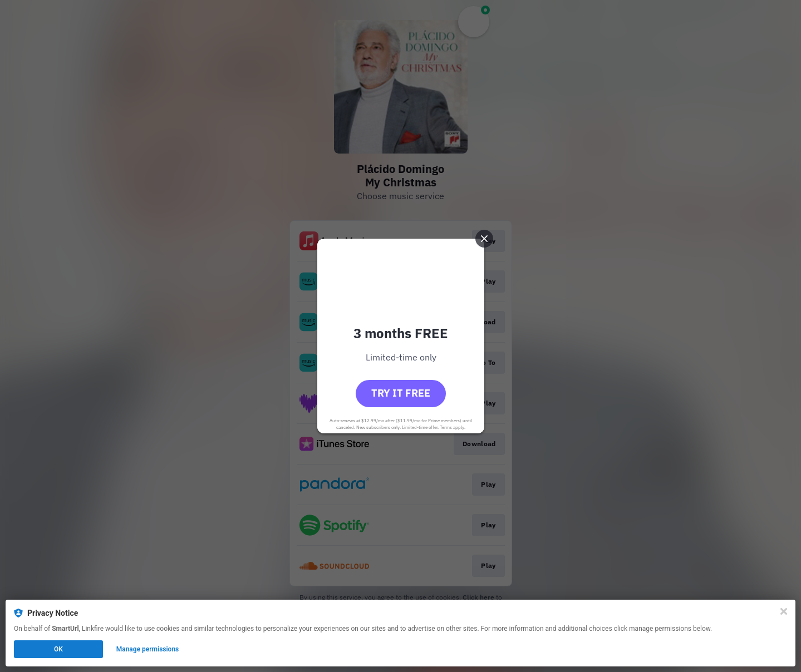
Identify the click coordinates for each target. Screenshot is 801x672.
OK (58, 649)
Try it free (401, 393)
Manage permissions (148, 649)
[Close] (784, 611)
